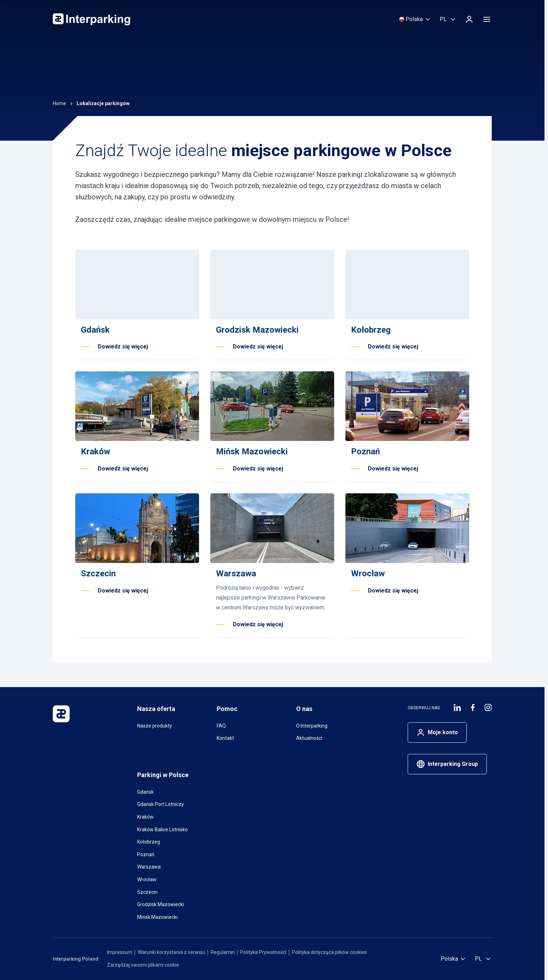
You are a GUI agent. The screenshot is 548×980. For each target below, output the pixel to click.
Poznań (146, 854)
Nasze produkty (155, 726)
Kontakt (225, 738)
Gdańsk (145, 792)
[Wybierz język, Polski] (448, 19)
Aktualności (309, 738)
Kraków (145, 817)
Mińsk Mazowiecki (157, 917)
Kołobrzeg (149, 842)
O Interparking (312, 726)
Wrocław (147, 879)
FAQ (221, 726)
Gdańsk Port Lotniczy (161, 804)
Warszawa (149, 867)
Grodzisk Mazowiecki (161, 904)
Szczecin (147, 892)
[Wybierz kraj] (415, 19)
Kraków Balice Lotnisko (163, 830)
